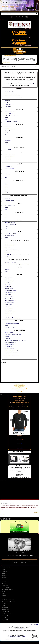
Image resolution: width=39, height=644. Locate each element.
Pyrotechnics (7, 253)
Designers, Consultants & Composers (12, 234)
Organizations (5, 586)
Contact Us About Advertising (25, 37)
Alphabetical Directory (9, 91)
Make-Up (4, 584)
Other (6, 135)
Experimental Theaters (9, 298)
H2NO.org (36, 534)
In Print (6, 215)
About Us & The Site (9, 333)
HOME (4, 569)
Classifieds (4, 573)
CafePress (19, 448)
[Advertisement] (19, 373)
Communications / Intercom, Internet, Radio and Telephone (17, 264)
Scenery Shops (6, 62)
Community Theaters (9, 289)
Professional (7, 174)
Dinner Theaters (8, 294)
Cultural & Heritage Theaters (10, 291)
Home (9, 9)
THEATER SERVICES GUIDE (14, 2)
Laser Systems (8, 159)
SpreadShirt (19, 440)
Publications (5, 593)
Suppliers (7, 144)
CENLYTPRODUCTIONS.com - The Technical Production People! (19, 639)
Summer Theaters (8, 314)
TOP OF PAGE (34, 624)
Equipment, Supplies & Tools (10, 224)
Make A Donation (17, 563)
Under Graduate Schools (10, 129)
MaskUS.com (28, 29)
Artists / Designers (8, 166)
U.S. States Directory (9, 281)
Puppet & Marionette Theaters (11, 306)
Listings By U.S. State (9, 93)
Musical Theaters (8, 304)
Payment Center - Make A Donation (12, 356)
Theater (6, 176)
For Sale (6, 102)
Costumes (4, 575)
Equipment (4, 579)
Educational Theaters (9, 296)
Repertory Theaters (9, 308)
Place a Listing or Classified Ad (20, 385)
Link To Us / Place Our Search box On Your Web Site (15, 340)
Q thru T (6, 191)
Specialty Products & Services (8, 600)
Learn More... (3, 515)
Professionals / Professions (8, 589)
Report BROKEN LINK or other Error (20, 389)
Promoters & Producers (9, 200)
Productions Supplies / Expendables (12, 251)
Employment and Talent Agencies (11, 249)
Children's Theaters (9, 285)
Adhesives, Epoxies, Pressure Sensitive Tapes (14, 243)
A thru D (6, 183)
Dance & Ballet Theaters (10, 293)
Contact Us (31, 84)
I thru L (6, 187)
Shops (6, 120)
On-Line (6, 217)
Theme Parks (7, 316)
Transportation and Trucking (10, 327)
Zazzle (19, 444)
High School (7, 131)
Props (3, 591)
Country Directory (8, 283)
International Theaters (9, 302)
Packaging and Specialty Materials (12, 323)
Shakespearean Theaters (10, 312)
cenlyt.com (36, 557)
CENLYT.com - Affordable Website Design (16, 636)
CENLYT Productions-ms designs (24, 479)
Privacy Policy (8, 338)
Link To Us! (19, 388)
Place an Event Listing (9, 348)
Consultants (7, 198)
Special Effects (8, 257)
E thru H (6, 185)
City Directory (7, 279)
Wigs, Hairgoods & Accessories (11, 122)
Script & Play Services (9, 255)
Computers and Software (10, 245)
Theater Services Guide (8, 66)
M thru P (6, 189)
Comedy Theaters (8, 287)
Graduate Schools (8, 127)
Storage (6, 325)
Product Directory (6, 588)
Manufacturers (8, 140)
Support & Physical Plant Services (9, 602)
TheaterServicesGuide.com (19, 629)
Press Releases (8, 106)
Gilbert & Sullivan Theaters (10, 300)
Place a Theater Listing (9, 344)
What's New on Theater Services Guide (13, 335)
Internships (7, 133)
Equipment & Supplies (9, 114)
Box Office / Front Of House (10, 262)
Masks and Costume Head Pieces (12, 116)
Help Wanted (7, 100)
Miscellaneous (5, 608)
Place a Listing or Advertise (10, 342)
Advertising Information (20, 384)
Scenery (4, 595)
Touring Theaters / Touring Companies (12, 318)
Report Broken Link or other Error (11, 352)
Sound (4, 598)
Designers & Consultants (10, 112)
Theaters (4, 606)
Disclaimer (7, 337)
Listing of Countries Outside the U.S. (12, 95)
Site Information (5, 610)
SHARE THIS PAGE (19, 390)
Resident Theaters (8, 310)
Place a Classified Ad (9, 346)
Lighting (4, 582)
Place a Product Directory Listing (11, 350)
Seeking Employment (9, 104)
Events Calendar (8, 150)
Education (4, 577)
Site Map (6, 358)
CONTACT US (6, 611)
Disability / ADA (8, 247)
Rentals (6, 118)
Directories (4, 571)
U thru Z (6, 193)
